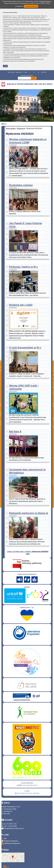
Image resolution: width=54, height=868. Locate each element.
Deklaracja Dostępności (11, 843)
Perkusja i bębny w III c (24, 267)
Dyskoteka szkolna (21, 185)
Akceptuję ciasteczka (31, 6)
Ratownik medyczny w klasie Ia (29, 513)
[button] (2, 105)
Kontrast (44, 72)
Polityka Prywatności (10, 841)
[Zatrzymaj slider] (27, 120)
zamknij (5, 66)
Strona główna (11, 72)
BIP (4, 839)
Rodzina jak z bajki (21, 305)
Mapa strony (19, 72)
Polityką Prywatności (45, 1)
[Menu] (27, 124)
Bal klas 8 (15, 431)
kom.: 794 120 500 (9, 826)
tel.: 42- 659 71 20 (9, 824)
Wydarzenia (21, 129)
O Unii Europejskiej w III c (25, 348)
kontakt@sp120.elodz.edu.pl (12, 828)
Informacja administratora (27, 76)
